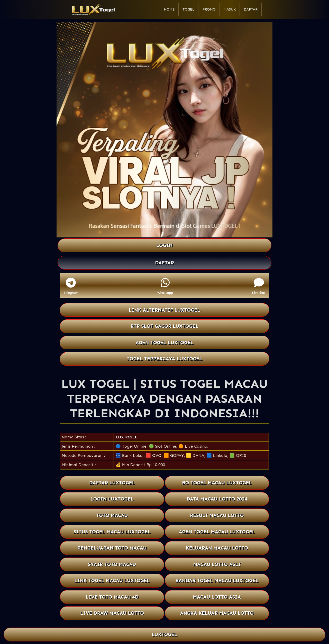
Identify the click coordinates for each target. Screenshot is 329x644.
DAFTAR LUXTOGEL (112, 483)
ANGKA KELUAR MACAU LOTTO (217, 613)
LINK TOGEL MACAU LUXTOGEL (112, 580)
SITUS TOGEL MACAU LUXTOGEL (112, 532)
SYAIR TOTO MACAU (112, 564)
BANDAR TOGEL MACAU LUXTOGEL (217, 580)
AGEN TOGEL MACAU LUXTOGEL (217, 532)
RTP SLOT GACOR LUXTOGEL (164, 326)
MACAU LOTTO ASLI (217, 564)
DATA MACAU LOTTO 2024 (217, 499)
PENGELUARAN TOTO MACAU (112, 548)
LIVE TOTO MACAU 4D (112, 597)
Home (169, 9)
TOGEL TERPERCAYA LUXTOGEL (164, 359)
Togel (188, 9)
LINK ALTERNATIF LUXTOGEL (164, 310)
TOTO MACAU (112, 515)
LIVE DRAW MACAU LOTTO (112, 613)
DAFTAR (164, 263)
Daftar (251, 9)
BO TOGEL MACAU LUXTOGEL (217, 483)
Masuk (230, 9)
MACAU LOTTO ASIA (217, 597)
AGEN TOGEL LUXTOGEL (164, 343)
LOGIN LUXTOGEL (112, 499)
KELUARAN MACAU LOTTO (217, 548)
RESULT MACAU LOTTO (217, 515)
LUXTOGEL (126, 437)
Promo (209, 9)
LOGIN (164, 245)
